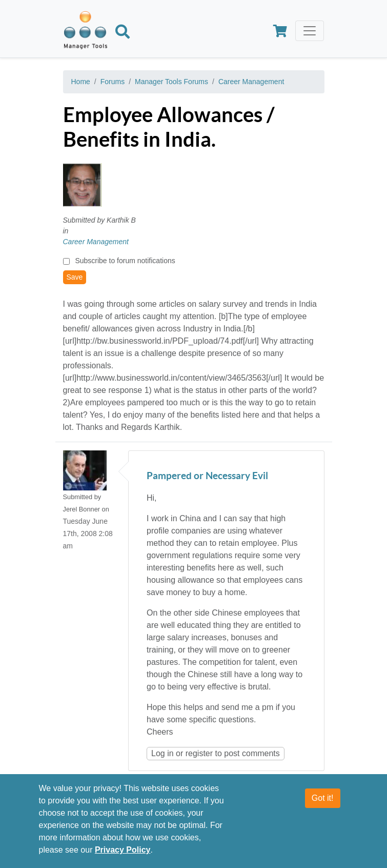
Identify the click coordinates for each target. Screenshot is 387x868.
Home (81, 82)
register (199, 753)
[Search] (123, 33)
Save (75, 277)
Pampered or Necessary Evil (207, 476)
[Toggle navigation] (310, 31)
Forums (113, 82)
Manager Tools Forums (171, 82)
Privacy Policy (123, 854)
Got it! (323, 802)
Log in (162, 753)
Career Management (251, 82)
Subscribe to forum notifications (125, 261)
